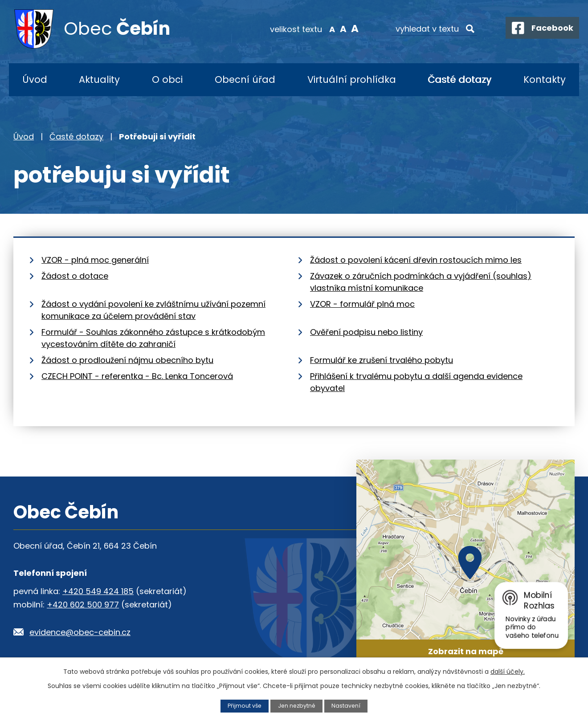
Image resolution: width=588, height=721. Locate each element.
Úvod (35, 79)
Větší (350, 29)
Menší (328, 29)
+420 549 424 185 (98, 591)
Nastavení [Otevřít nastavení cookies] (347, 706)
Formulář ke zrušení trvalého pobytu (382, 360)
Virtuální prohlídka (352, 79)
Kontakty (545, 79)
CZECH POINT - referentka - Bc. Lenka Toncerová (137, 376)
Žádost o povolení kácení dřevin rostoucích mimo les (416, 260)
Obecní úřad (245, 79)
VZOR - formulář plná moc (362, 304)
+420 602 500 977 (83, 605)
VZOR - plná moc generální (95, 260)
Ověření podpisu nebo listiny (366, 332)
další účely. (508, 672)
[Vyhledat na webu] (430, 29)
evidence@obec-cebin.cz (80, 632)
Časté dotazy (459, 79)
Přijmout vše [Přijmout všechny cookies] (244, 706)
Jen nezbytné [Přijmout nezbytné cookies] (297, 706)
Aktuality (99, 79)
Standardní (339, 29)
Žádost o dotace (75, 276)
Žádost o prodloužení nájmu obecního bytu (127, 360)
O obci (167, 79)
